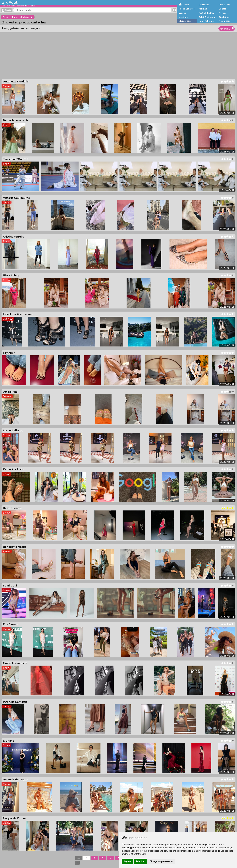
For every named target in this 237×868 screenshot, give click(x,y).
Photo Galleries (187, 9)
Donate (222, 9)
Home (186, 5)
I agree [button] (127, 861)
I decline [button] (140, 861)
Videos (182, 13)
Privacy (223, 13)
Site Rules (204, 5)
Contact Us (224, 21)
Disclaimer (224, 17)
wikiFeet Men (185, 21)
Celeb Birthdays (207, 17)
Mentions (183, 17)
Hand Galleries (206, 21)
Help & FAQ (224, 5)
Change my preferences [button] (161, 861)
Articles (203, 9)
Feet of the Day (206, 13)
